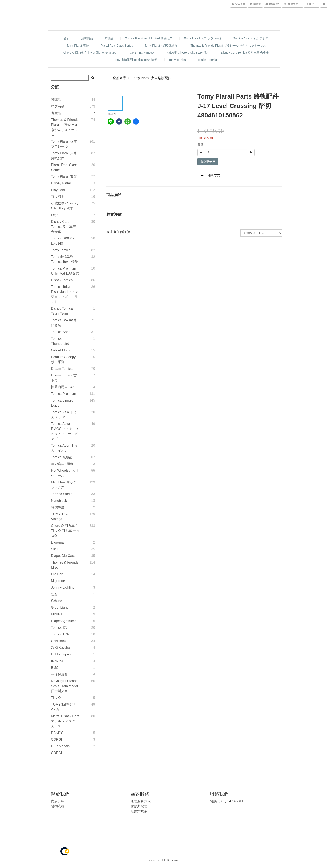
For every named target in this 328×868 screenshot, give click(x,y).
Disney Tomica (62, 280)
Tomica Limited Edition (62, 403)
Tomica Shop (61, 332)
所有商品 (87, 38)
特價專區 (58, 507)
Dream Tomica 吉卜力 (64, 378)
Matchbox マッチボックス (64, 485)
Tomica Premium (208, 60)
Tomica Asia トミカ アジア (251, 38)
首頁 (67, 38)
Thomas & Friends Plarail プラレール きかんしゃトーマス (228, 46)
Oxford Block (61, 350)
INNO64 (57, 661)
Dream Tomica (62, 369)
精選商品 (58, 106)
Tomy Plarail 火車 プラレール (203, 38)
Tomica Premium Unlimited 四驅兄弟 (149, 38)
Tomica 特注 (60, 628)
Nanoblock (59, 501)
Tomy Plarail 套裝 (78, 46)
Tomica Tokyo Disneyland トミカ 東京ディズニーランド (65, 294)
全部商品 (119, 78)
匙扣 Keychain (62, 648)
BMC (55, 668)
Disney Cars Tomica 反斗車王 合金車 (245, 53)
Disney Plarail (61, 183)
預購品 (109, 38)
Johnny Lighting (63, 587)
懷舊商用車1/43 (63, 387)
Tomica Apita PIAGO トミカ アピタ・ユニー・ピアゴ (65, 431)
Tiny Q (56, 698)
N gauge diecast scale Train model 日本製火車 (64, 686)
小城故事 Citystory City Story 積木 (187, 53)
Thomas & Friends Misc (65, 565)
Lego (55, 215)
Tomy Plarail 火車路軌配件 (162, 46)
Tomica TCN (60, 634)
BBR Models (60, 746)
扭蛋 (54, 594)
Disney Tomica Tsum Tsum (62, 311)
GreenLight (59, 608)
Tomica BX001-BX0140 (62, 241)
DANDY (57, 733)
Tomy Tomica (177, 60)
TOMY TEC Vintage (141, 53)
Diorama (57, 542)
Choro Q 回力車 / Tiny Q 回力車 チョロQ (90, 53)
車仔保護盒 (59, 674)
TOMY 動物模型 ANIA (63, 707)
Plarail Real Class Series (117, 46)
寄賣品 (56, 113)
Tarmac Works (62, 494)
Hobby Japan (61, 654)
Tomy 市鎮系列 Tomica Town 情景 (135, 60)
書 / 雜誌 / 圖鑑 (62, 464)
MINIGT (57, 614)
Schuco (57, 601)
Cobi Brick (59, 641)
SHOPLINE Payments (170, 860)
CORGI (56, 739)
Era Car (57, 574)
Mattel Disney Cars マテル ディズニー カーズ (65, 721)
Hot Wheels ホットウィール (65, 473)
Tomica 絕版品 (62, 457)
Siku (54, 549)
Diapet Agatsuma (64, 621)
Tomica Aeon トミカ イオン (64, 448)
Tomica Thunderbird (60, 341)
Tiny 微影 (58, 197)
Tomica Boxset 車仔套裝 (64, 323)
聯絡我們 (219, 794)
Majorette (58, 581)
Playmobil (58, 190)
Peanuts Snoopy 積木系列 (63, 359)
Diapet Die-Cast (63, 556)
